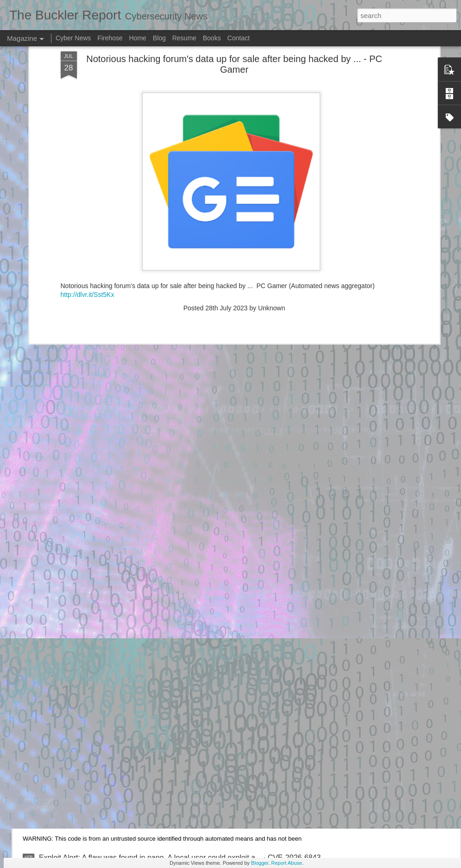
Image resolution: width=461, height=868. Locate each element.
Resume (184, 38)
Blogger (260, 863)
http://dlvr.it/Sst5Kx (88, 163)
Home (138, 38)
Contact (239, 38)
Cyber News (73, 38)
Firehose (110, 38)
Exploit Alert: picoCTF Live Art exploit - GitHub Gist (122, 752)
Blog (159, 38)
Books (212, 38)
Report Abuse (287, 863)
